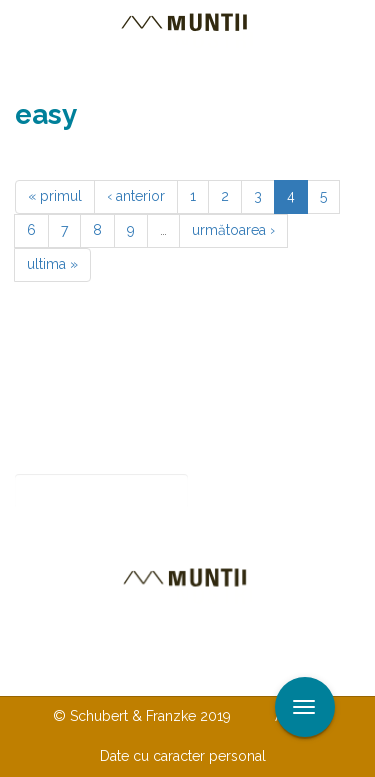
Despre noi (248, 635)
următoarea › (233, 230)
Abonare (253, 491)
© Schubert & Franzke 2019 (142, 716)
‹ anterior (136, 196)
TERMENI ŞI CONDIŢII (183, 675)
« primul (55, 196)
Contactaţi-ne (125, 635)
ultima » (52, 264)
